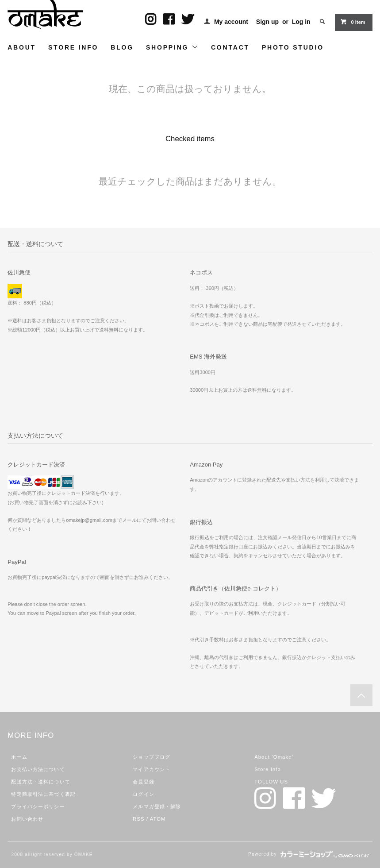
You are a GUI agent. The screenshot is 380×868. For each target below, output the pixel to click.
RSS (138, 819)
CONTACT (230, 47)
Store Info (268, 769)
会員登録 (143, 782)
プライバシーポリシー (38, 806)
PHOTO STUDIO (293, 47)
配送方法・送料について (40, 782)
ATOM (158, 819)
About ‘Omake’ (274, 757)
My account (231, 22)
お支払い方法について (38, 769)
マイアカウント (152, 769)
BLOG (122, 47)
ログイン (143, 794)
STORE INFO (73, 47)
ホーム (19, 757)
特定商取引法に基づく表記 (43, 794)
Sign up (267, 22)
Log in (301, 22)
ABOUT (22, 47)
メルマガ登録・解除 (157, 806)
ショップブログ (152, 757)
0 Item (353, 22)
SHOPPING (172, 47)
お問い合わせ (27, 819)
